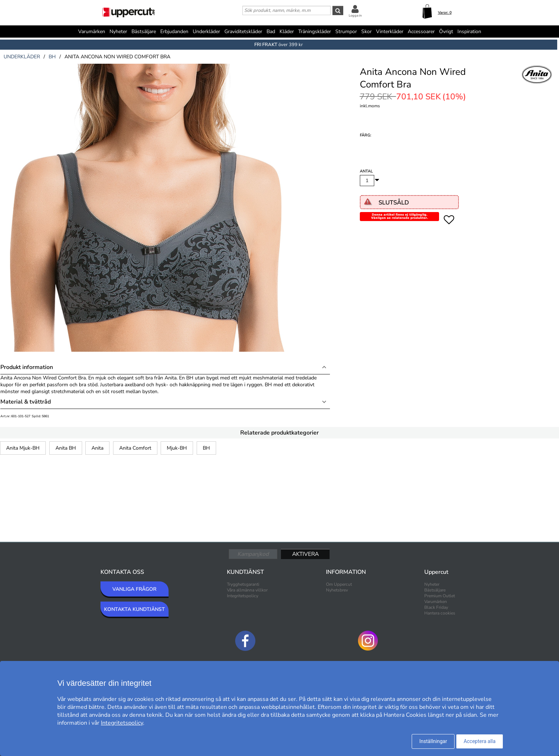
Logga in (355, 15)
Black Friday (436, 607)
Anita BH (66, 448)
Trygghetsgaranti (243, 584)
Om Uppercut (339, 584)
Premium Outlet (440, 596)
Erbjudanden (174, 31)
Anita (97, 448)
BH (206, 448)
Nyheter (118, 31)
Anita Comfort (135, 448)
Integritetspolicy (243, 596)
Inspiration (469, 31)
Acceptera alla (480, 741)
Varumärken (92, 31)
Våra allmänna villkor (247, 590)
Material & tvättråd (26, 402)
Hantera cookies (440, 613)
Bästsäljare (144, 31)
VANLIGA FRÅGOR (134, 589)
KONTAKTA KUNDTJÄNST (135, 609)
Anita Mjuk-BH (23, 448)
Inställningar (433, 741)
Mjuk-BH (177, 448)
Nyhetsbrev (337, 590)
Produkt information (27, 367)
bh (52, 57)
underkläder (22, 57)
